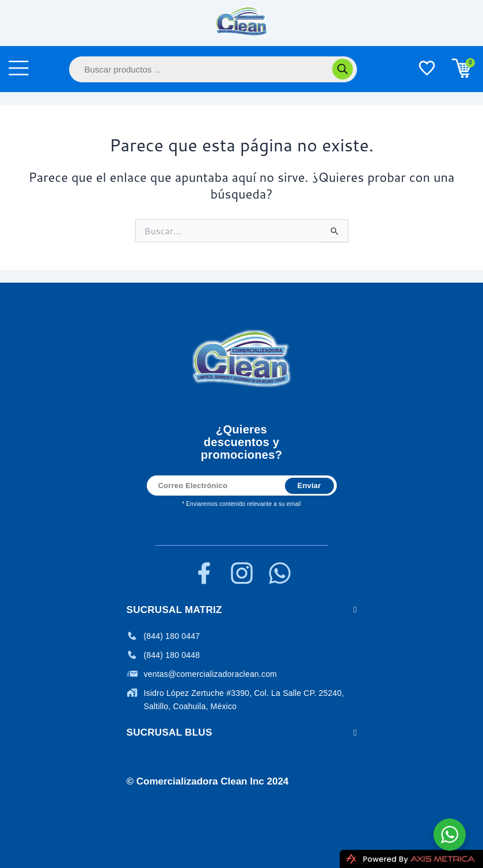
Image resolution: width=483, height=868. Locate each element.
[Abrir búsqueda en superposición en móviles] (213, 69)
